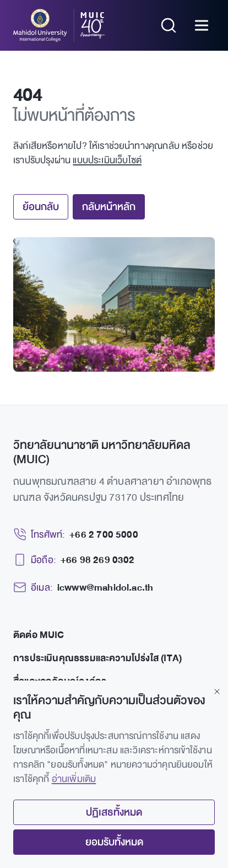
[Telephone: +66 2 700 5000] (76, 535)
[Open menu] (202, 25)
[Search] (169, 25)
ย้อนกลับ (41, 207)
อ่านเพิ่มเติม (74, 779)
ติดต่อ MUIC (39, 635)
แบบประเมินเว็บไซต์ (107, 160)
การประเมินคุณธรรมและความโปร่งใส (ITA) (97, 658)
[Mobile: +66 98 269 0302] (74, 560)
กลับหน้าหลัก (109, 207)
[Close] (217, 692)
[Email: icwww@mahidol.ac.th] (83, 588)
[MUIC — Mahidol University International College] (59, 25)
